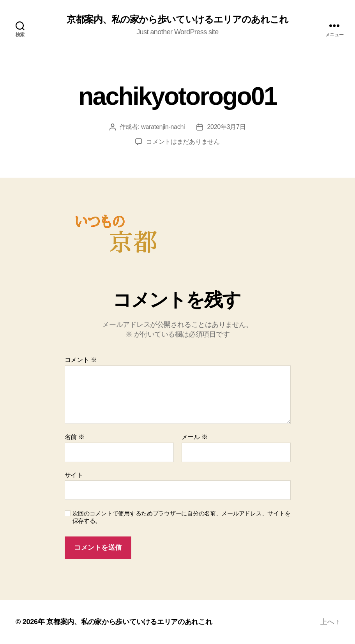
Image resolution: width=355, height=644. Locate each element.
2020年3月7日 (226, 127)
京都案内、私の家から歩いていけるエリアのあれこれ (177, 19)
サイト (74, 475)
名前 (75, 437)
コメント (81, 360)
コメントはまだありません (183, 142)
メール (195, 437)
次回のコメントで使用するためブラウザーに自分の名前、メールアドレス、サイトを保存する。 (182, 517)
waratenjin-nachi (163, 127)
